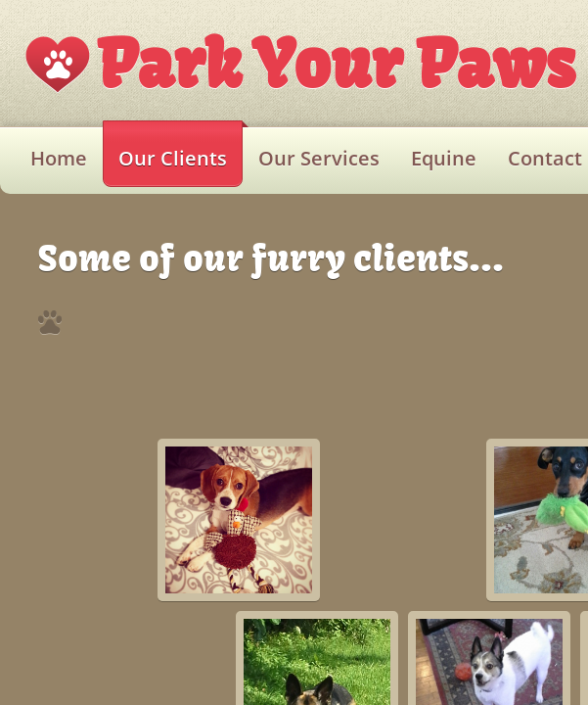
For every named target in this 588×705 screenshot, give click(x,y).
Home (59, 158)
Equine (444, 158)
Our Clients (173, 158)
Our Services (319, 158)
